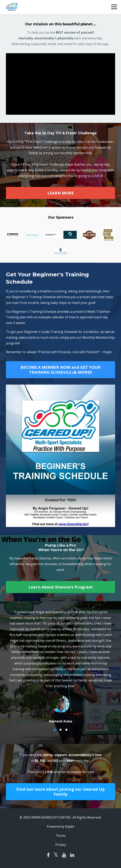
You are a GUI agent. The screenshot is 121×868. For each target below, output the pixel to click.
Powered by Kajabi (60, 826)
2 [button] (60, 730)
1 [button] (55, 730)
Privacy (61, 845)
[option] (60, 666)
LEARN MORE (61, 193)
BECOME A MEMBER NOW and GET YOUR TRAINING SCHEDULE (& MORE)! (60, 370)
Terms (61, 836)
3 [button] (66, 730)
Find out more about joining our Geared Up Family (60, 792)
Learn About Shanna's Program (61, 587)
